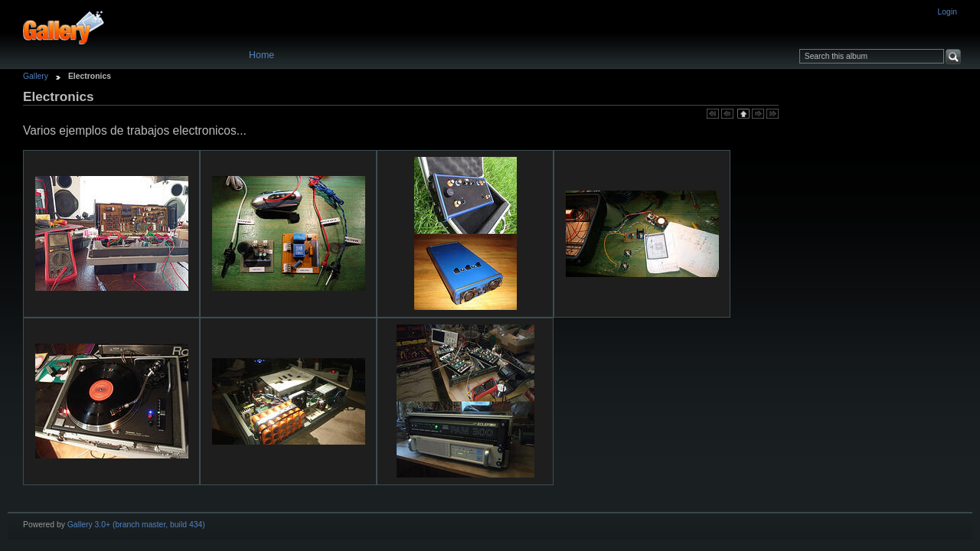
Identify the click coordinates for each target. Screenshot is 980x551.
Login (947, 12)
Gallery (36, 76)
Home (261, 55)
